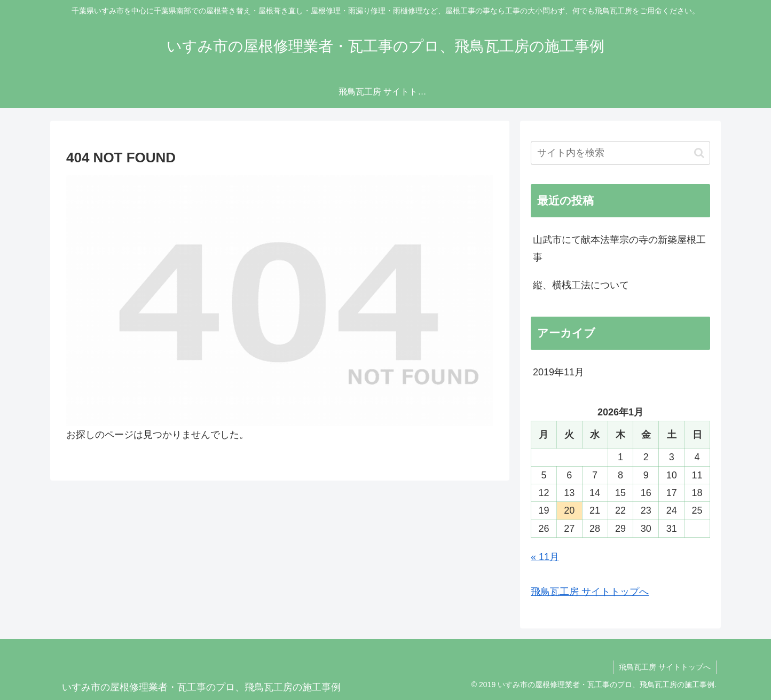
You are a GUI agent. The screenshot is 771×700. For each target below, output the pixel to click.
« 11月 (545, 557)
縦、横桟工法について (581, 285)
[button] (699, 153)
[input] (620, 153)
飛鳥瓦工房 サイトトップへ (590, 592)
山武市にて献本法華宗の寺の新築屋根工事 (619, 248)
